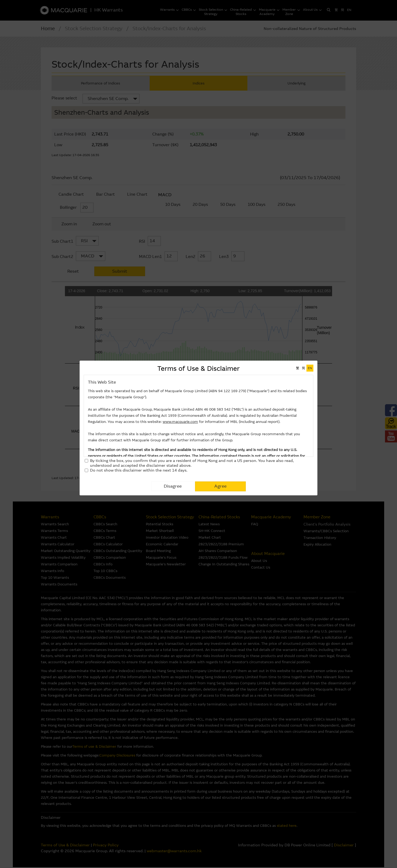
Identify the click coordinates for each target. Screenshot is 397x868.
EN (310, 368)
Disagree (173, 486)
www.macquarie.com (180, 422)
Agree (220, 486)
